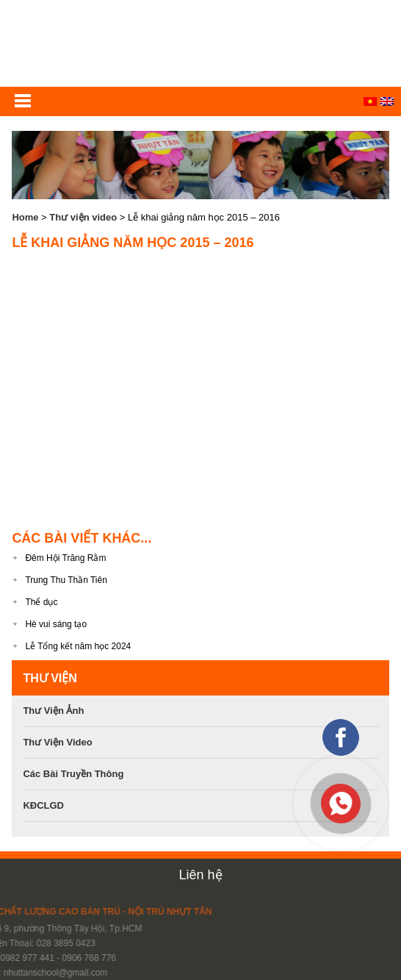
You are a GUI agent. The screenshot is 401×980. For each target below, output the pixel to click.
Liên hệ (200, 875)
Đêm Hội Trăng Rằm (65, 558)
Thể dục (41, 602)
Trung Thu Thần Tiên (66, 580)
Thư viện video (83, 217)
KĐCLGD (43, 805)
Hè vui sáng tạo (56, 624)
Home (25, 217)
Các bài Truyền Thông (73, 774)
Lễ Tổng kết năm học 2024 (78, 646)
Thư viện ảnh (53, 711)
